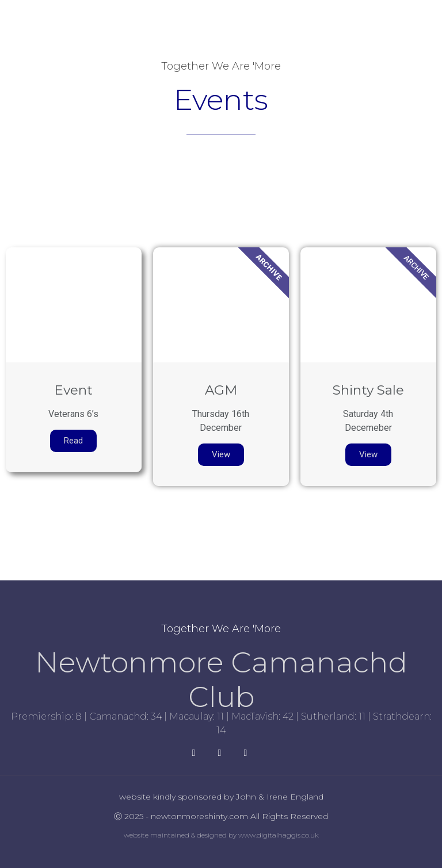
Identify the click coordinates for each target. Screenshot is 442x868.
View (221, 454)
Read (73, 441)
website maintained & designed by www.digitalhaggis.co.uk (221, 835)
